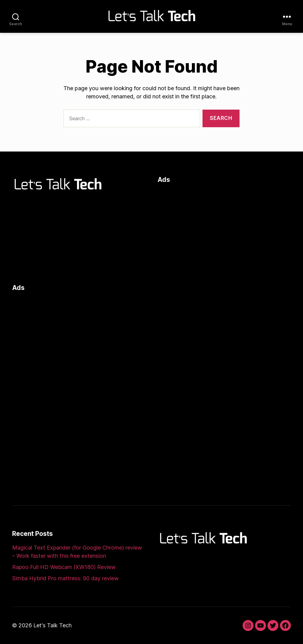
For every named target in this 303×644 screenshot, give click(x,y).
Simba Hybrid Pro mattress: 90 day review (65, 578)
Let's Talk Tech (53, 625)
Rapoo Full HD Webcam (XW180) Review (64, 567)
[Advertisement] (224, 232)
